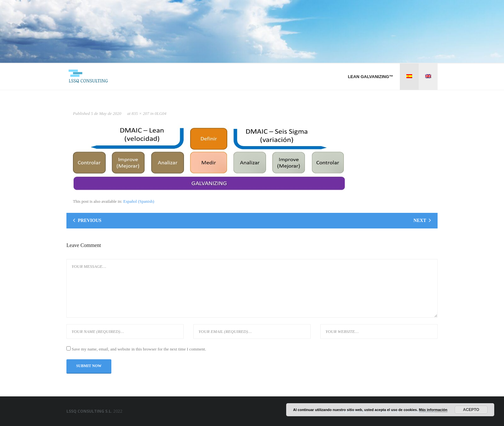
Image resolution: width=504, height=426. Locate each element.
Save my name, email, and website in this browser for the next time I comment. (139, 349)
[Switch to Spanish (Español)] (139, 201)
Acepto (471, 410)
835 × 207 (140, 113)
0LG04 (161, 113)
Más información (433, 410)
